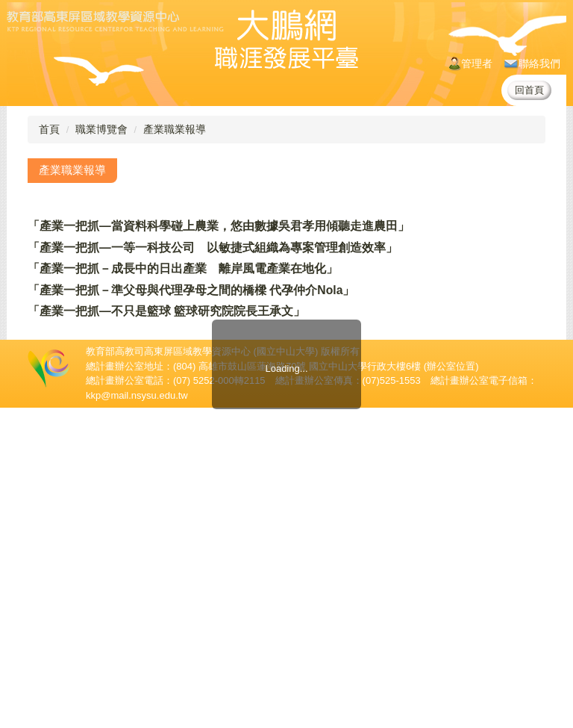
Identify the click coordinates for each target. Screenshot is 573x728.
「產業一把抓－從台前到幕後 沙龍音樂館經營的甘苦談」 (183, 397)
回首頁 (529, 90)
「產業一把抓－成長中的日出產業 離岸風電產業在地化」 (183, 268)
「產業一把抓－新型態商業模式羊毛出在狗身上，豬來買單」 (189, 375)
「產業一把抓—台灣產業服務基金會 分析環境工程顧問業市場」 (201, 418)
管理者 (471, 63)
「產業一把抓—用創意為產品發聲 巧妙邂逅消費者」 (171, 333)
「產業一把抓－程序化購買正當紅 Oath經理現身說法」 (178, 354)
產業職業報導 (175, 129)
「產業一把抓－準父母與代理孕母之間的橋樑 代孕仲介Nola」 (191, 290)
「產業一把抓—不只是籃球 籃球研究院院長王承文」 (166, 311)
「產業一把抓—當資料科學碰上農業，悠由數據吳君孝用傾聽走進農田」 (219, 226)
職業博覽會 (101, 129)
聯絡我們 (532, 63)
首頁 (49, 129)
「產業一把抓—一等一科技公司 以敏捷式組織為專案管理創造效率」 (213, 248)
